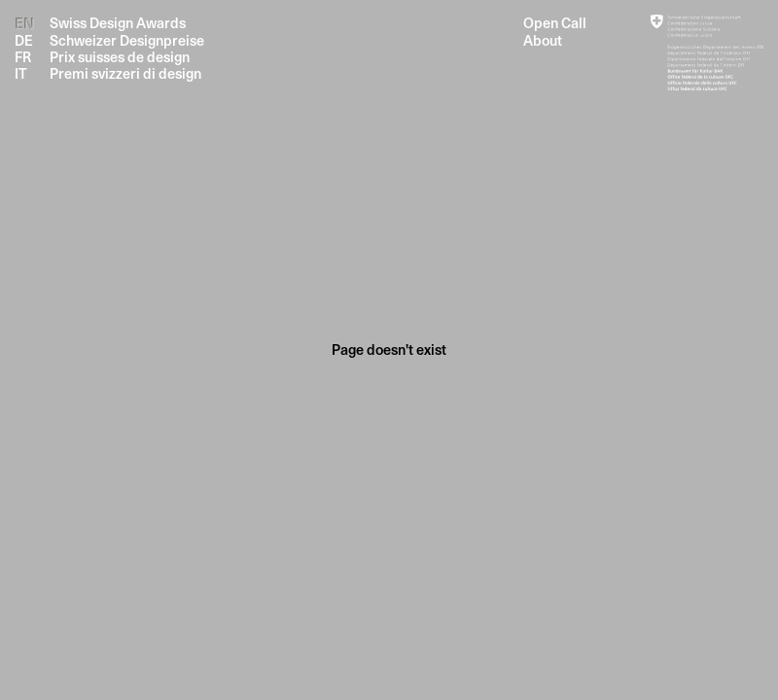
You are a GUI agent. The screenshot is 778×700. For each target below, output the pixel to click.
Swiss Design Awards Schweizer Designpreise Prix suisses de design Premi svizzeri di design (127, 48)
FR (23, 57)
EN (24, 23)
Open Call (555, 23)
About (543, 40)
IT (21, 73)
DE (24, 40)
